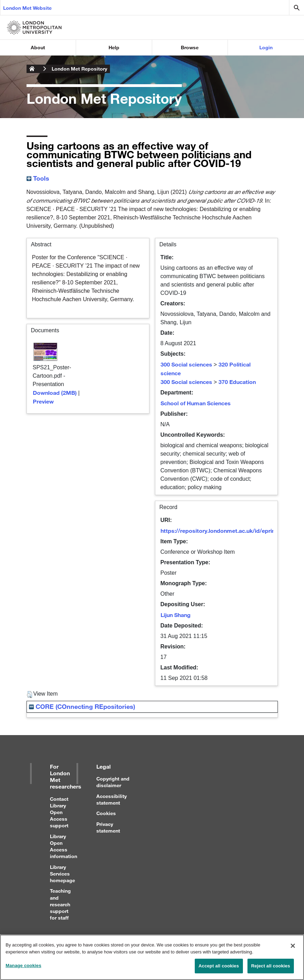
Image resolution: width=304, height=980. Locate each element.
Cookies (106, 813)
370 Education (237, 382)
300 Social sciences (186, 364)
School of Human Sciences (196, 403)
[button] (29, 695)
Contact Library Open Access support (59, 812)
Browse (190, 47)
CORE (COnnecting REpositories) (82, 706)
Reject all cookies (271, 970)
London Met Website (27, 8)
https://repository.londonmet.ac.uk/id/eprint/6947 (226, 531)
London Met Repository (79, 69)
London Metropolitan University (32, 69)
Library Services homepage (62, 874)
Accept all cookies (219, 970)
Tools (38, 178)
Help (114, 47)
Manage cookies (23, 969)
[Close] (293, 950)
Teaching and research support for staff (60, 904)
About (38, 47)
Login (266, 47)
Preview (43, 401)
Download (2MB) (55, 393)
